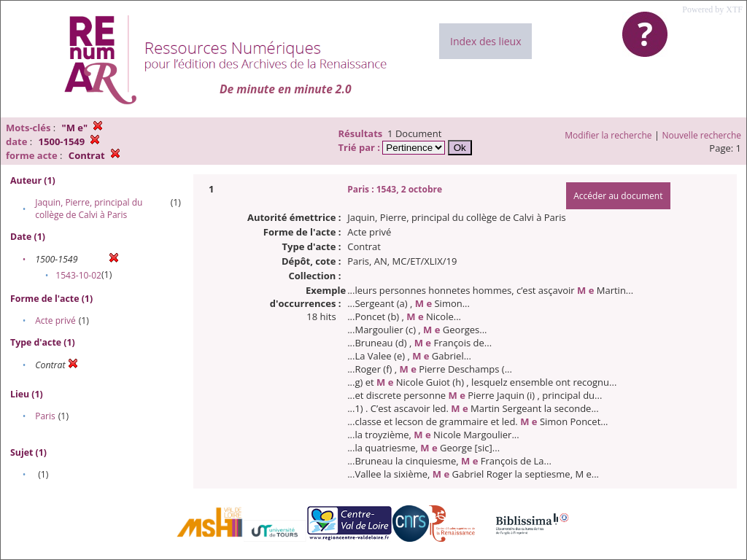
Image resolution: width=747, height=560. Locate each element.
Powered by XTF (712, 9)
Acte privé (55, 320)
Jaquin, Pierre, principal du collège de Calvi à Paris (89, 209)
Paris (45, 416)
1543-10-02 (78, 275)
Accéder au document (618, 196)
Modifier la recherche (608, 135)
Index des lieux (485, 41)
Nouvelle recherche (702, 135)
